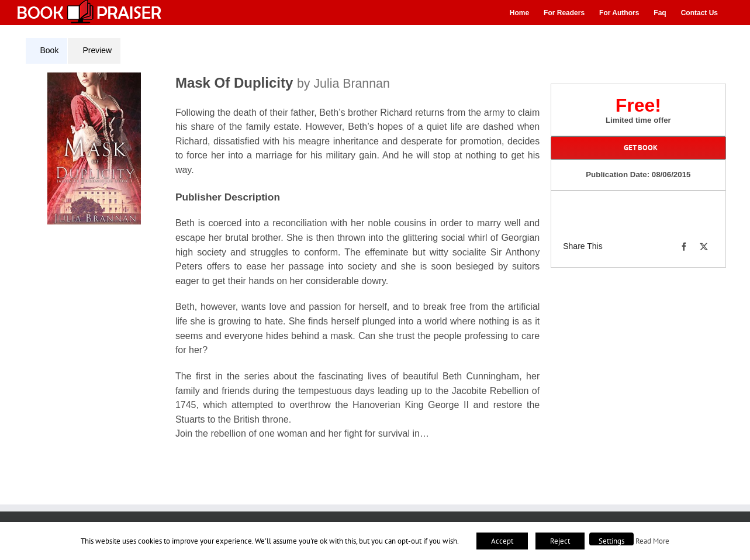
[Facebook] (684, 247)
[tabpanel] (287, 264)
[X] (704, 247)
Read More (652, 541)
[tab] (47, 51)
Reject (560, 541)
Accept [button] (502, 541)
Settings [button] (611, 541)
